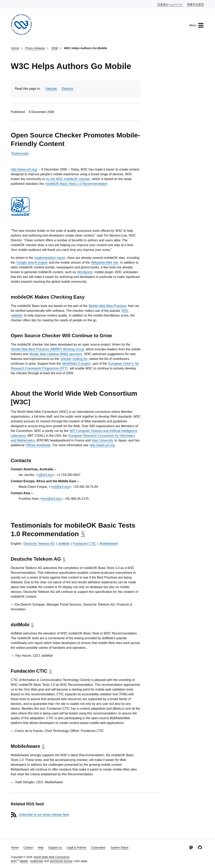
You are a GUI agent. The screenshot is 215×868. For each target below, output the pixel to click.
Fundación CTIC (85, 544)
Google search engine (32, 263)
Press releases (35, 48)
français (51, 89)
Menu (197, 25)
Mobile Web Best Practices (108, 306)
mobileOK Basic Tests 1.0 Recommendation (76, 184)
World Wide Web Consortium (52, 857)
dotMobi (64, 544)
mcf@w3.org (60, 487)
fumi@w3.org (51, 499)
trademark (37, 861)
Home (15, 48)
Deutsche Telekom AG (39, 544)
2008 (54, 48)
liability (24, 861)
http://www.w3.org (102, 445)
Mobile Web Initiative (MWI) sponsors (56, 354)
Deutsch (67, 89)
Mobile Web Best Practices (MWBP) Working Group (48, 349)
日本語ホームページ (170, 4)
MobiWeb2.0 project (76, 364)
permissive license (61, 861)
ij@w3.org (45, 475)
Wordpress (85, 272)
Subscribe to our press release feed (44, 815)
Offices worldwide (38, 445)
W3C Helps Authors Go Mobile (86, 48)
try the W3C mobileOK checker (68, 179)
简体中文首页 (196, 4)
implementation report (50, 258)
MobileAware (109, 544)
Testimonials (20, 153)
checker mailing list (74, 359)
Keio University (103, 440)
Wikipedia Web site (105, 263)
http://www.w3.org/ (24, 169)
